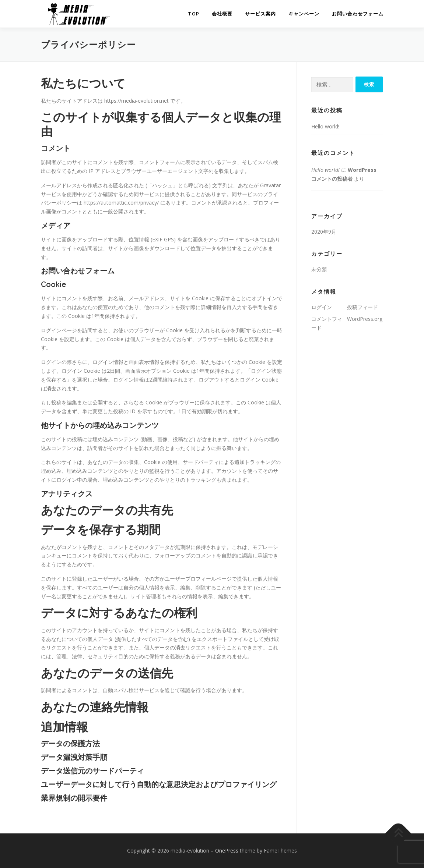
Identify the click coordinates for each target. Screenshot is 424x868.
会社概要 (222, 14)
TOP (194, 14)
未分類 (319, 269)
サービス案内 (260, 14)
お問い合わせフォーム (358, 14)
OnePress (227, 851)
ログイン (322, 307)
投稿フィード (362, 307)
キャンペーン (304, 14)
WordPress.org (365, 319)
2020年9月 (324, 232)
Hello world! (325, 126)
